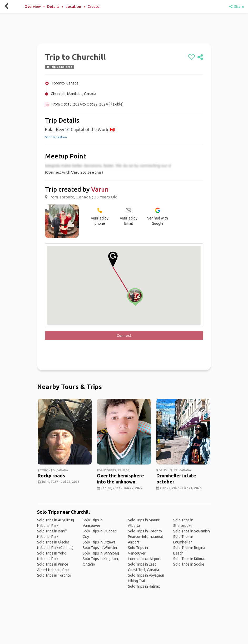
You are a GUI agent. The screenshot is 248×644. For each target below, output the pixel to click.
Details (53, 7)
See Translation (56, 137)
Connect (124, 336)
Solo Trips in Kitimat (189, 559)
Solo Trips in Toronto (54, 575)
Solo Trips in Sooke (189, 564)
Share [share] (237, 7)
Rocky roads (51, 476)
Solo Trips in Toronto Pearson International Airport (145, 537)
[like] (192, 57)
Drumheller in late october (176, 479)
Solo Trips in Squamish (192, 531)
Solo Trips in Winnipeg (101, 553)
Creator (94, 7)
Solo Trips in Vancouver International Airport (144, 553)
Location (73, 7)
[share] (200, 57)
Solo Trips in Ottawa (99, 542)
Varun (100, 189)
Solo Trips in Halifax (144, 586)
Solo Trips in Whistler (100, 548)
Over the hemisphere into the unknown (120, 479)
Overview (33, 7)
